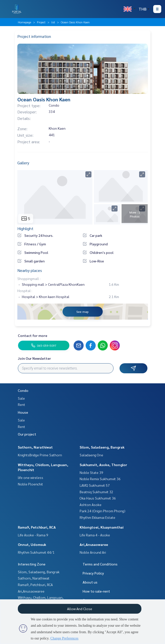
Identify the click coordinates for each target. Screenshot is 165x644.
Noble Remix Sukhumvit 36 (100, 479)
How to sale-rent (96, 591)
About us (90, 582)
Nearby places (30, 270)
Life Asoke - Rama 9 (33, 535)
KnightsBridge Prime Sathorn (40, 455)
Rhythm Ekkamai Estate (97, 517)
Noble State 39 (91, 472)
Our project (27, 434)
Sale (21, 398)
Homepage (24, 22)
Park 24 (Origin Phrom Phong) (102, 511)
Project (41, 22)
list (53, 22)
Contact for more (33, 335)
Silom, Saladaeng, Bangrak (102, 447)
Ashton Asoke (91, 505)
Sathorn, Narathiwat (35, 447)
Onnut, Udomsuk (32, 544)
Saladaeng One (91, 455)
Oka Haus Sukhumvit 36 (98, 498)
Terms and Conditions (100, 564)
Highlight (25, 228)
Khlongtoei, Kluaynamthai (102, 527)
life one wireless (31, 477)
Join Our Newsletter (34, 358)
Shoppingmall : (29, 278)
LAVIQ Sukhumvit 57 (95, 485)
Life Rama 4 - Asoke (95, 535)
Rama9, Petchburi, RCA (37, 527)
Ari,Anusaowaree (94, 544)
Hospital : (25, 291)
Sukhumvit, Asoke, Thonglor (103, 465)
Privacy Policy (93, 573)
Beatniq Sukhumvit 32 (96, 492)
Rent (21, 404)
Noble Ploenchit (30, 484)
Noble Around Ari (93, 552)
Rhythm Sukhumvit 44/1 (36, 552)
